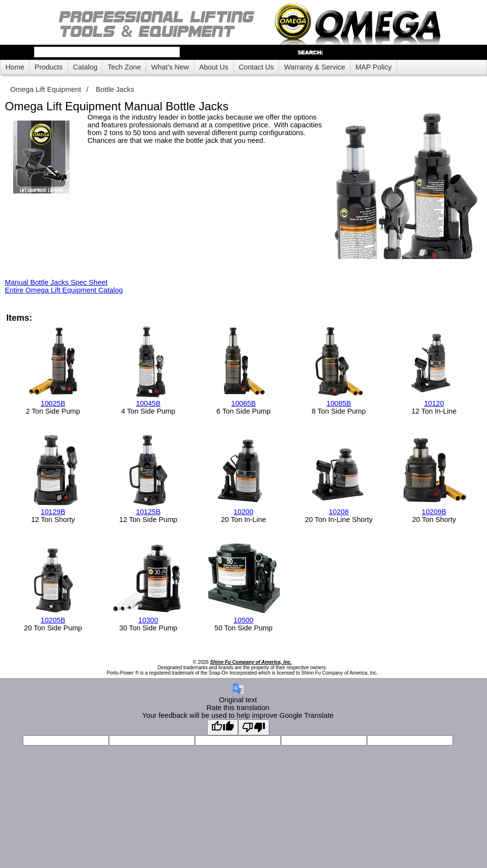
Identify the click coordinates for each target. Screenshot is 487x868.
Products (49, 67)
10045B (148, 403)
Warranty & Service (314, 67)
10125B (148, 512)
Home (15, 67)
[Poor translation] (254, 727)
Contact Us (256, 67)
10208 (339, 512)
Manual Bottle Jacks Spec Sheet (56, 282)
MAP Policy (374, 67)
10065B (244, 403)
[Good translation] (223, 727)
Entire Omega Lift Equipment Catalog (64, 290)
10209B (434, 512)
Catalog (85, 67)
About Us (214, 67)
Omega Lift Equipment (46, 89)
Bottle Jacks (115, 89)
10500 (244, 620)
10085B (339, 403)
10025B (53, 403)
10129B (53, 512)
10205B (53, 620)
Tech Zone (124, 67)
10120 (434, 403)
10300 (148, 620)
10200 (244, 512)
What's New (170, 67)
